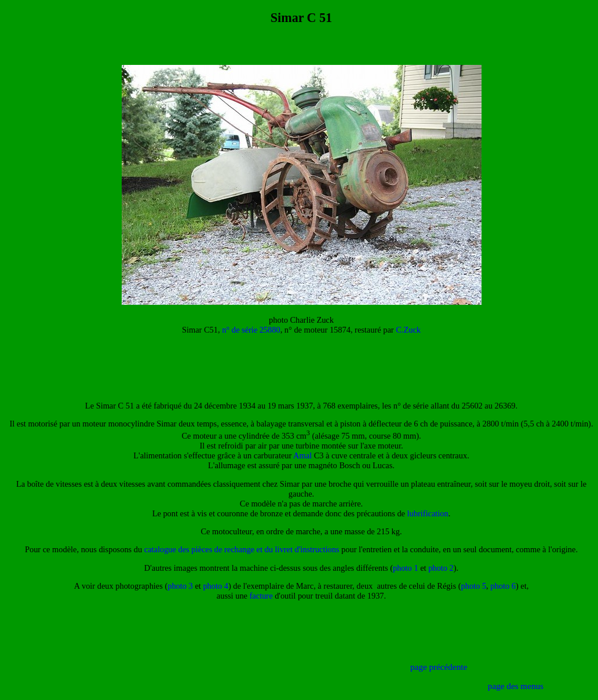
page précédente (439, 667)
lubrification (428, 513)
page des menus (516, 686)
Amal (302, 455)
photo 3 (180, 586)
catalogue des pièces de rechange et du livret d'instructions (242, 549)
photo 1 (406, 568)
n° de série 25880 (251, 330)
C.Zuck (408, 330)
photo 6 (503, 586)
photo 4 (216, 586)
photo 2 (441, 568)
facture (261, 596)
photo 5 (474, 586)
